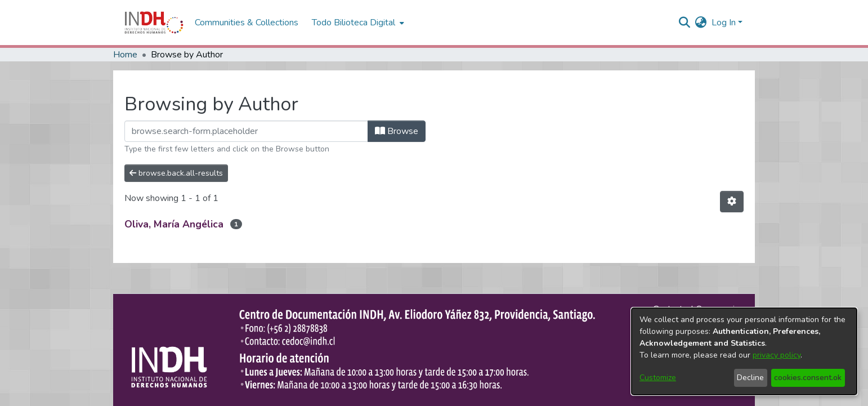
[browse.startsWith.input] (246, 131)
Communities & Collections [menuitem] (247, 23)
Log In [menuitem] (724, 23)
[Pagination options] (732, 202)
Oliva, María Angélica (174, 224)
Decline (750, 378)
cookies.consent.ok (808, 378)
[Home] (154, 23)
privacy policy (777, 355)
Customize (658, 378)
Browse (397, 131)
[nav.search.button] (685, 23)
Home (125, 55)
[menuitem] (701, 23)
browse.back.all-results (176, 173)
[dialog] (744, 351)
